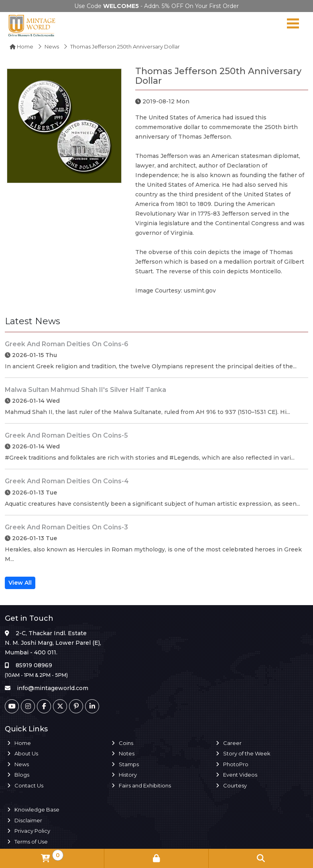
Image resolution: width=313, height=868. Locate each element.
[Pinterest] (76, 706)
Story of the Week (247, 753)
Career (232, 743)
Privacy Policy (32, 831)
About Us (26, 753)
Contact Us (29, 785)
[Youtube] (12, 706)
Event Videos (240, 775)
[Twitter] (60, 706)
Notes (127, 753)
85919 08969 (34, 665)
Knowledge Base (37, 809)
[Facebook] (44, 706)
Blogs (22, 775)
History (128, 775)
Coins (126, 743)
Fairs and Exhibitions (145, 785)
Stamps (129, 764)
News (52, 46)
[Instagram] (28, 706)
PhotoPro (236, 764)
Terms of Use (31, 842)
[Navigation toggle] (293, 25)
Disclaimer (28, 820)
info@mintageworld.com (53, 688)
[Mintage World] (32, 25)
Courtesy (235, 785)
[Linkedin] (92, 706)
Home (21, 46)
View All (20, 583)
